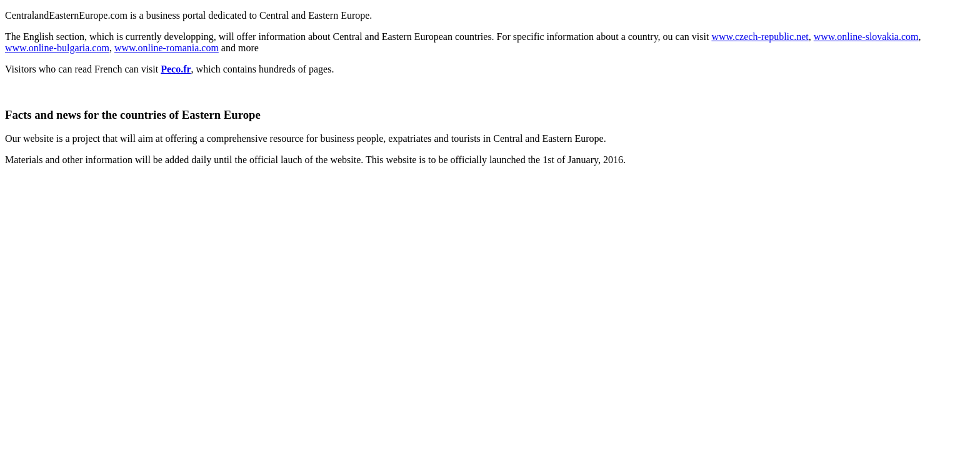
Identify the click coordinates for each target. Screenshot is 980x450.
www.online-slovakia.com (866, 37)
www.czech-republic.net (760, 37)
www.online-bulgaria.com (57, 48)
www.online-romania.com (167, 48)
